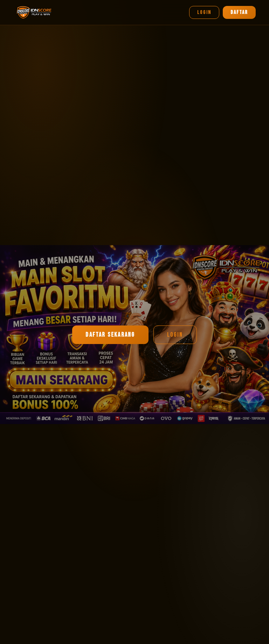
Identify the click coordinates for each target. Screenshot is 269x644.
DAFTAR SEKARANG (110, 335)
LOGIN (175, 335)
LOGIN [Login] (204, 12)
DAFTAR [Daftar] (239, 12)
